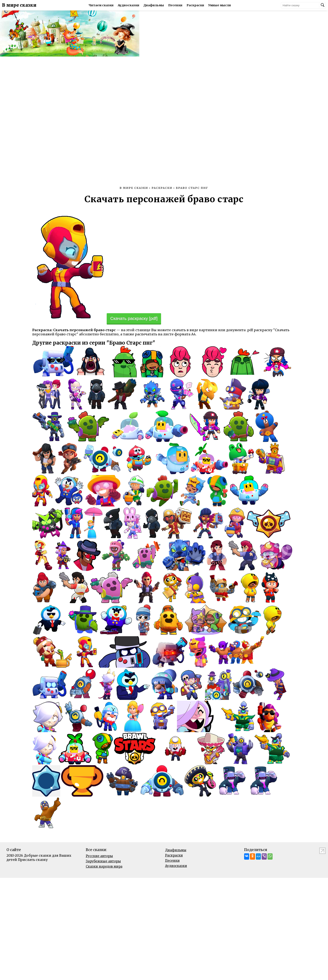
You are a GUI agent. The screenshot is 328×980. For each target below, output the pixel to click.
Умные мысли (220, 5)
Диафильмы (154, 5)
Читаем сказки (102, 5)
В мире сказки (19, 5)
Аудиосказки (129, 5)
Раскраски (196, 5)
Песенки (176, 5)
